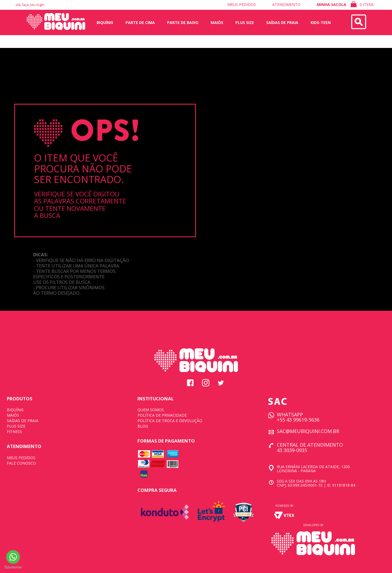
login (40, 5)
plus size (245, 22)
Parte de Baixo (183, 22)
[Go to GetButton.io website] (13, 567)
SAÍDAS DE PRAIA (23, 421)
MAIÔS (13, 415)
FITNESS (14, 432)
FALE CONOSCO (21, 463)
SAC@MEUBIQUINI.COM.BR (308, 431)
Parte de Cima (140, 22)
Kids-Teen (321, 22)
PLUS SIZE (16, 426)
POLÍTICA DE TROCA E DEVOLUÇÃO (170, 421)
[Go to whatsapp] (13, 557)
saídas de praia (282, 22)
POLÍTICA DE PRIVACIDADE (162, 415)
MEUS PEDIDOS (21, 458)
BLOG (143, 426)
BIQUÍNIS (15, 410)
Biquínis (105, 22)
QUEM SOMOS (151, 410)
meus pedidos (242, 4)
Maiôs (217, 22)
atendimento (286, 4)
